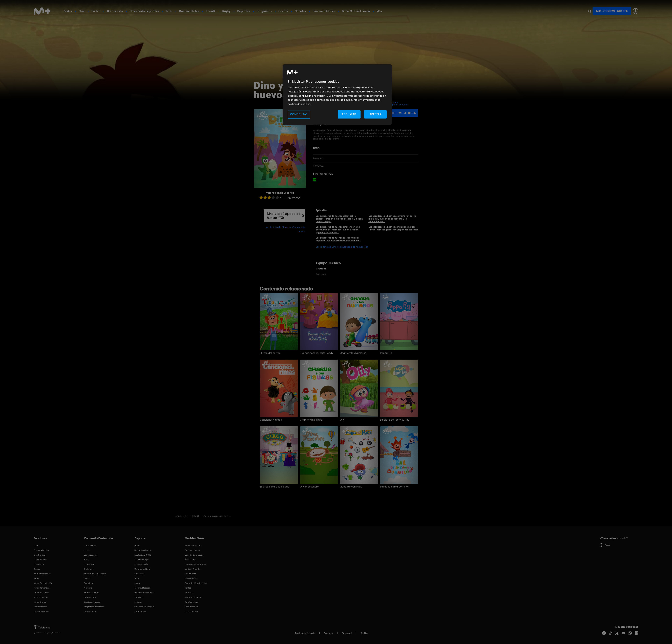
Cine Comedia (40, 560)
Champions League (143, 550)
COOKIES (364, 633)
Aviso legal (329, 633)
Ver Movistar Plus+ (193, 545)
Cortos (283, 11)
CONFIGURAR (299, 114)
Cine (82, 11)
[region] (337, 95)
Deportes (244, 11)
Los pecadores (91, 555)
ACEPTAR (375, 114)
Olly (342, 420)
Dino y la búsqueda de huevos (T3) (284, 216)
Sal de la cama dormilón (395, 487)
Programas (264, 11)
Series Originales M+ (43, 583)
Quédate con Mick (351, 487)
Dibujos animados (92, 602)
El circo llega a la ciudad (275, 487)
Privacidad (347, 633)
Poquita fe (89, 583)
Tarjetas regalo (192, 602)
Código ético (191, 574)
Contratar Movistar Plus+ (196, 583)
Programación (191, 611)
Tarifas (188, 588)
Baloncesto (115, 11)
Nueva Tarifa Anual (193, 597)
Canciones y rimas (271, 420)
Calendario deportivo (144, 11)
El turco (88, 578)
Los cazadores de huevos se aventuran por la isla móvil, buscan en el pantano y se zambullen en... (392, 219)
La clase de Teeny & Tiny (395, 420)
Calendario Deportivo (144, 607)
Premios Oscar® (92, 593)
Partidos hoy (140, 611)
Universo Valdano (142, 569)
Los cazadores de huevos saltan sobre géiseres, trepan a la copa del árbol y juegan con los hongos (339, 219)
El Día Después (141, 564)
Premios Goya (90, 597)
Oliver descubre (309, 487)
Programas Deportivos (94, 607)
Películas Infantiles (42, 574)
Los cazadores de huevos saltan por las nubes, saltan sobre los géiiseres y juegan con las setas (393, 228)
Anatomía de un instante (95, 574)
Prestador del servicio (305, 633)
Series (68, 11)
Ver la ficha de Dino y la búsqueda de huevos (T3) (342, 247)
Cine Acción (39, 564)
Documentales (189, 11)
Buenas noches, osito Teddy (316, 353)
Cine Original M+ (41, 550)
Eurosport (139, 597)
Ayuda (605, 545)
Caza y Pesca (90, 611)
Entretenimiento (41, 611)
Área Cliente (191, 560)
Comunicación (191, 607)
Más (379, 11)
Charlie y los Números (353, 353)
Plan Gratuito (191, 578)
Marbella (88, 588)
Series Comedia (41, 597)
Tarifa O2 (189, 593)
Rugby (226, 11)
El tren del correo (270, 353)
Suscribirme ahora (612, 11)
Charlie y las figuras (312, 420)
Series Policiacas (41, 593)
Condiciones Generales (195, 564)
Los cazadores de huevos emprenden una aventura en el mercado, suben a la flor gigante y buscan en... (338, 230)
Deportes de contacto (144, 593)
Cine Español (40, 555)
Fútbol (96, 11)
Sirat (86, 560)
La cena (88, 550)
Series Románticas (42, 588)
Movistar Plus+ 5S (193, 569)
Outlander (89, 569)
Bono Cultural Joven (356, 11)
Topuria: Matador (142, 588)
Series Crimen (40, 602)
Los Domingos (90, 545)
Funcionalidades (324, 11)
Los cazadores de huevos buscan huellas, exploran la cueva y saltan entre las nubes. (339, 239)
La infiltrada (89, 564)
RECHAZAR (349, 114)
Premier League (142, 560)
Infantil (211, 11)
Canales (300, 11)
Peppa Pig (386, 353)
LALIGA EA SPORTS (143, 555)
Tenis (169, 11)
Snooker (138, 602)
